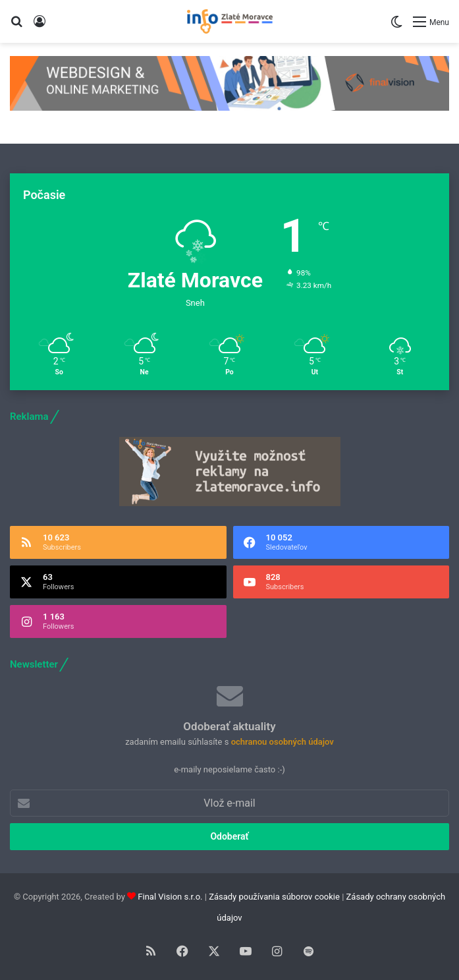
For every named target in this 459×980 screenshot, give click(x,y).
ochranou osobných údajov (283, 742)
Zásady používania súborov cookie (274, 897)
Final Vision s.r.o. (170, 897)
